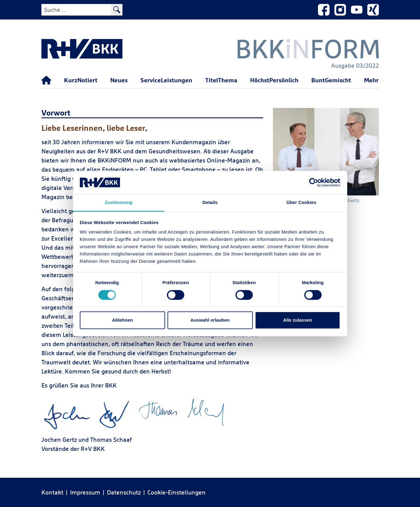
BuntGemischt (331, 80)
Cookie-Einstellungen (176, 492)
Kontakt (52, 492)
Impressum (85, 492)
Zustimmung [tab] (119, 203)
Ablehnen (122, 320)
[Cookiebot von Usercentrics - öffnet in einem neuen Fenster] (314, 182)
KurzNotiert (81, 80)
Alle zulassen (297, 320)
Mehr (371, 80)
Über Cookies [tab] (302, 203)
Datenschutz (124, 492)
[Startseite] (46, 81)
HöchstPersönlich (274, 80)
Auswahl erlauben (210, 320)
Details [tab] (210, 203)
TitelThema (221, 80)
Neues (119, 80)
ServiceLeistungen (166, 80)
